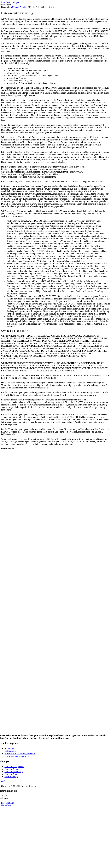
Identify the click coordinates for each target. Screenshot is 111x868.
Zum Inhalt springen (10, 2)
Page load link (8, 803)
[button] (20, 753)
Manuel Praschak (20, 7)
